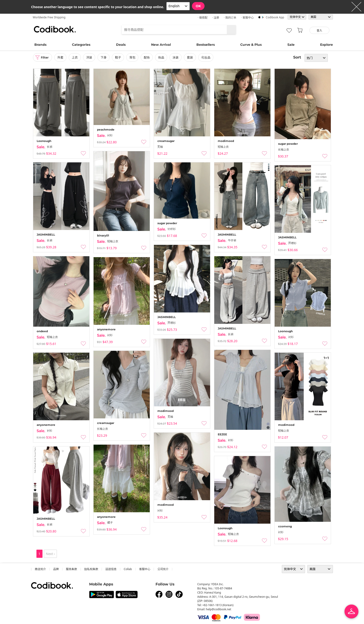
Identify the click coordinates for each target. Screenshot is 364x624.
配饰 (149, 57)
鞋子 (120, 57)
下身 (105, 57)
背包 (134, 57)
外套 (62, 57)
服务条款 (71, 569)
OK (198, 6)
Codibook (55, 29)
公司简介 (163, 569)
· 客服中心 (247, 18)
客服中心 (145, 569)
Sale (291, 45)
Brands (40, 45)
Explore (327, 45)
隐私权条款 (91, 569)
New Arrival (161, 45)
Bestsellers (206, 45)
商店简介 (40, 569)
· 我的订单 (230, 18)
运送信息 (111, 569)
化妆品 (208, 57)
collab (128, 569)
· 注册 (216, 18)
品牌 (56, 569)
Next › (50, 554)
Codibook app (275, 17)
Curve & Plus (251, 45)
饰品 (163, 57)
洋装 (91, 57)
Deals (121, 45)
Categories (81, 45)
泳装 (177, 57)
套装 (192, 57)
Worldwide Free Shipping (49, 17)
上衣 (77, 57)
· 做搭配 (202, 18)
